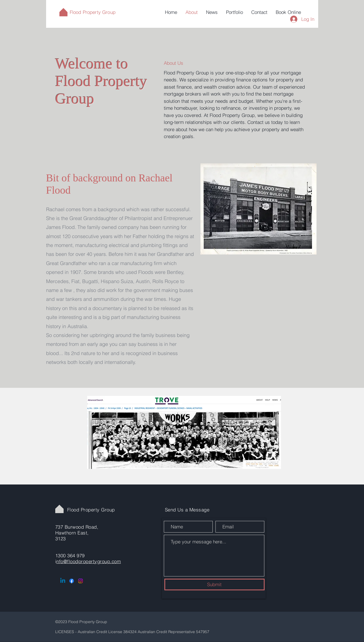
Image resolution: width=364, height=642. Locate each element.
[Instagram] (81, 581)
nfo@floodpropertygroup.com (89, 561)
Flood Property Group (93, 12)
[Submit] (214, 584)
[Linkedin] (63, 581)
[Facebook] (72, 581)
